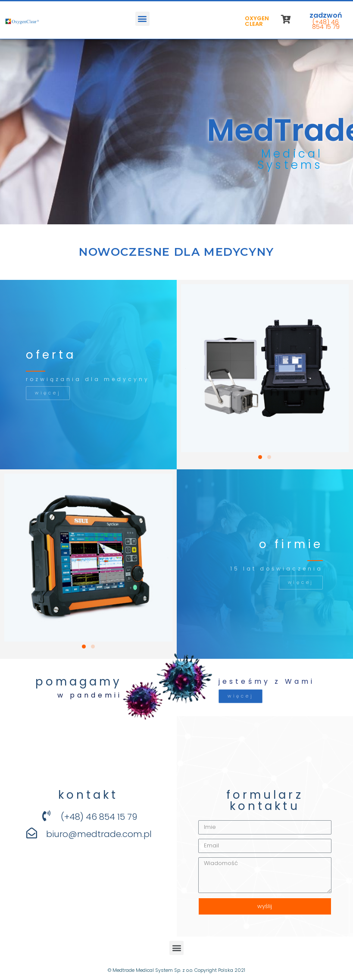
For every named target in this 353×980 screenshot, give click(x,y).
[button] (142, 19)
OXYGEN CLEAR (257, 21)
